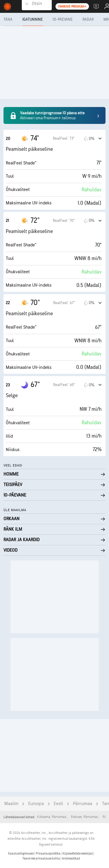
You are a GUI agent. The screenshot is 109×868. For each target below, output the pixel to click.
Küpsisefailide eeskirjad (78, 854)
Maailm (11, 804)
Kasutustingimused (21, 854)
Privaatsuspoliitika (48, 854)
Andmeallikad (71, 859)
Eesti (58, 804)
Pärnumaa (83, 804)
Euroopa (36, 804)
